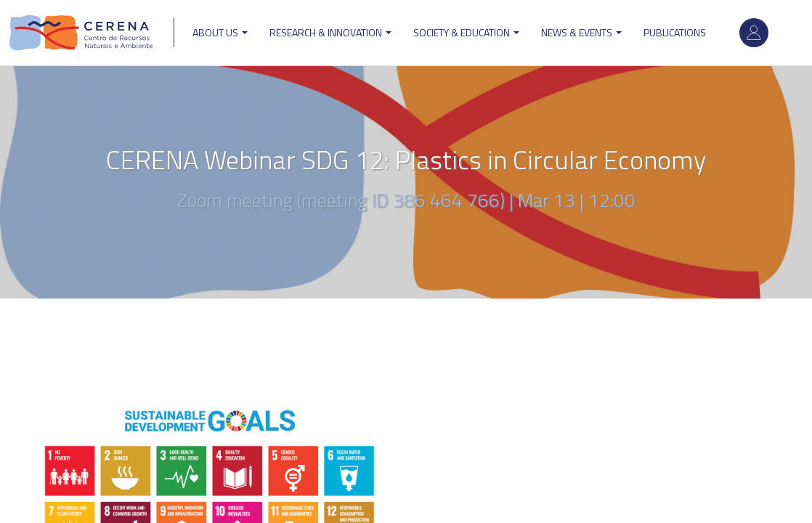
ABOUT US (220, 32)
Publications (675, 32)
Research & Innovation (330, 32)
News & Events (581, 32)
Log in (754, 33)
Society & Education (466, 32)
